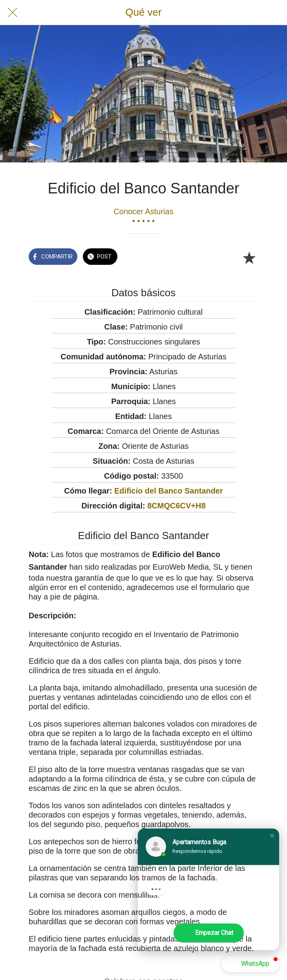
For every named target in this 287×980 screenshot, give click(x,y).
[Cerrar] (13, 13)
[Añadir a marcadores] (249, 257)
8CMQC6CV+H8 (176, 506)
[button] (272, 836)
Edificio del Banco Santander (169, 491)
